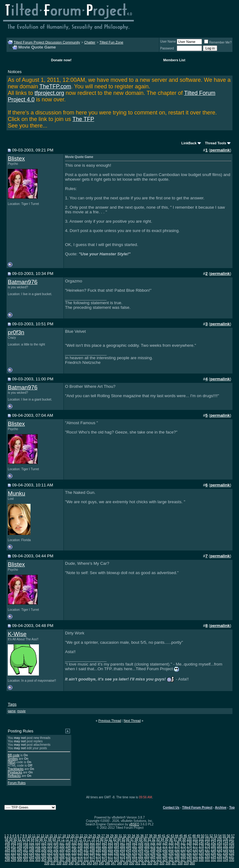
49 (198, 836)
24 (90, 836)
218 (213, 849)
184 (7, 849)
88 (136, 839)
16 (56, 836)
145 (232, 843)
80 (102, 839)
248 (165, 853)
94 (162, 839)
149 (26, 846)
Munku (16, 493)
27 (103, 836)
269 (62, 856)
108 (7, 843)
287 (171, 856)
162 (104, 846)
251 (183, 853)
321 (147, 860)
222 (7, 853)
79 (98, 839)
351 (138, 863)
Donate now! (61, 60)
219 (220, 849)
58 (6, 839)
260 (7, 856)
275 (98, 856)
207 (147, 849)
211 (171, 849)
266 (44, 856)
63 (28, 839)
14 (47, 836)
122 (92, 843)
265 (38, 856)
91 (149, 839)
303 (38, 860)
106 (225, 839)
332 (213, 860)
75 (80, 839)
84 (119, 839)
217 (207, 849)
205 (135, 849)
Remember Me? (218, 42)
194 (68, 849)
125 (110, 843)
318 (129, 860)
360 (192, 863)
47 (190, 836)
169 (147, 846)
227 (38, 853)
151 (38, 846)
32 (125, 836)
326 (177, 860)
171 (159, 846)
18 (64, 836)
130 (141, 843)
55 (224, 836)
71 (63, 839)
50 (202, 836)
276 (104, 856)
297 (232, 856)
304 (44, 860)
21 (77, 836)
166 (129, 846)
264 (32, 856)
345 (101, 863)
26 (99, 836)
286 (165, 856)
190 (44, 849)
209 (159, 849)
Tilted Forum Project (197, 808)
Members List (174, 60)
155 (62, 846)
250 (177, 853)
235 (86, 853)
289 (183, 856)
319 (135, 860)
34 (133, 836)
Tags (12, 704)
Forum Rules (17, 783)
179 (207, 846)
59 (11, 839)
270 (68, 856)
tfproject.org (49, 93)
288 (177, 856)
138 (189, 843)
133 (159, 843)
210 (165, 849)
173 (171, 846)
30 (116, 836)
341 (77, 863)
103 (207, 839)
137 (183, 843)
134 (165, 843)
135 (171, 843)
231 (62, 853)
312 (92, 860)
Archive (221, 808)
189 (38, 849)
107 (232, 839)
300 (19, 860)
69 (54, 839)
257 (220, 853)
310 (80, 860)
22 (81, 836)
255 (207, 853)
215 (195, 849)
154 (56, 846)
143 (220, 843)
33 (129, 836)
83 (115, 839)
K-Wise (17, 634)
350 (132, 863)
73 (71, 839)
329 (195, 860)
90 (145, 839)
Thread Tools (216, 143)
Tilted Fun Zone (112, 42)
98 (180, 839)
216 (201, 849)
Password (167, 48)
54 (220, 836)
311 (86, 860)
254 (201, 853)
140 (201, 843)
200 (104, 849)
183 (232, 846)
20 (73, 836)
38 (151, 836)
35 (138, 836)
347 (113, 863)
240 (117, 853)
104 (213, 839)
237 (98, 853)
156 (68, 846)
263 (26, 856)
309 (74, 860)
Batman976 (23, 282)
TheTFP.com (55, 86)
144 (225, 843)
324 (165, 860)
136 (177, 843)
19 (68, 836)
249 (171, 853)
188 (32, 849)
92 (154, 839)
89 (141, 839)
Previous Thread (110, 721)
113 (38, 843)
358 (180, 863)
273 (86, 856)
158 (80, 846)
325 (171, 860)
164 (117, 846)
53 (216, 836)
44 (177, 836)
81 (106, 839)
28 (108, 836)
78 (93, 839)
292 (201, 856)
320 (141, 860)
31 (120, 836)
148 (19, 846)
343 (89, 863)
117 (62, 843)
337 (53, 863)
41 (164, 836)
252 (189, 853)
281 (135, 856)
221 (232, 849)
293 (207, 856)
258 (225, 853)
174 (177, 846)
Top (232, 808)
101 (195, 839)
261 (14, 856)
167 (135, 846)
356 (168, 863)
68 (50, 839)
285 (159, 856)
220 (225, 849)
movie (22, 711)
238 (104, 853)
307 (62, 860)
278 (117, 856)
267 (50, 856)
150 (32, 846)
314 (104, 860)
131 (147, 843)
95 (167, 839)
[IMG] (12, 762)
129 (135, 843)
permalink (220, 150)
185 (14, 849)
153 (50, 846)
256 (213, 853)
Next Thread (132, 721)
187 (26, 849)
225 (26, 853)
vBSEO (134, 824)
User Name (168, 42)
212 (177, 849)
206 (141, 849)
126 (117, 843)
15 (51, 836)
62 (24, 839)
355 (162, 863)
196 (80, 849)
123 (98, 843)
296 (225, 856)
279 (122, 856)
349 (126, 863)
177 (195, 846)
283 (147, 856)
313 (98, 860)
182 (225, 846)
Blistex (16, 158)
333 (220, 860)
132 (153, 843)
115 (50, 843)
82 (110, 839)
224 (19, 853)
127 (122, 843)
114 (44, 843)
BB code (14, 755)
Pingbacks (15, 772)
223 (14, 853)
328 (189, 860)
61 (19, 839)
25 (94, 836)
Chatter (90, 42)
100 (189, 839)
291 (195, 856)
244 (141, 853)
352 (144, 863)
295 (220, 856)
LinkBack (189, 143)
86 (128, 839)
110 (19, 843)
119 (74, 843)
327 (183, 860)
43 (172, 836)
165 (122, 846)
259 (232, 853)
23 (86, 836)
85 (123, 839)
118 (68, 843)
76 (84, 839)
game (12, 711)
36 (142, 836)
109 (14, 843)
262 (19, 856)
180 (213, 846)
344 (95, 863)
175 (183, 846)
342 (83, 863)
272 (80, 856)
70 (58, 839)
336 (47, 863)
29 (112, 836)
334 (225, 860)
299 (14, 860)
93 (158, 839)
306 (56, 860)
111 (26, 843)
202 (117, 849)
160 (92, 846)
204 (129, 849)
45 (181, 836)
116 (56, 843)
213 (183, 849)
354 (156, 863)
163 (110, 846)
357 (174, 863)
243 (135, 853)
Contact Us (171, 808)
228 (44, 853)
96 (171, 839)
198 (92, 849)
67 (46, 839)
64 (33, 839)
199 (98, 849)
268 (56, 856)
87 (132, 839)
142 (213, 843)
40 (159, 836)
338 (59, 863)
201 (110, 849)
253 (195, 853)
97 (175, 839)
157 (74, 846)
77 (89, 839)
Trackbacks (16, 769)
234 (80, 853)
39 (155, 836)
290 (189, 856)
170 (153, 846)
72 (67, 839)
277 (110, 856)
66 (41, 839)
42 (168, 836)
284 (153, 856)
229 (50, 853)
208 (153, 849)
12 (38, 836)
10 (29, 836)
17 (60, 836)
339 (65, 863)
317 (122, 860)
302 (32, 860)
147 (14, 846)
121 (86, 843)
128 (129, 843)
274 (92, 856)
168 (141, 846)
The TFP (83, 119)
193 (62, 849)
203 (122, 849)
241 (122, 853)
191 (50, 849)
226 (32, 853)
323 (159, 860)
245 (147, 853)
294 (213, 856)
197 (86, 849)
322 (153, 860)
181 (220, 846)
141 (207, 843)
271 (74, 856)
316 (117, 860)
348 (120, 863)
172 (165, 846)
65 (37, 839)
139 (195, 843)
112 (32, 843)
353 (150, 863)
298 (7, 860)
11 (34, 836)
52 (211, 836)
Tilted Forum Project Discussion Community (47, 42)
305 (50, 860)
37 (146, 836)
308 (68, 860)
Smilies (13, 759)
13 (42, 836)
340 (71, 863)
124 (104, 843)
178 (201, 846)
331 (207, 860)
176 (189, 846)
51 (207, 836)
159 (86, 846)
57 (233, 836)
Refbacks (14, 776)
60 (15, 839)
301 (26, 860)
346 (108, 863)
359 (186, 863)
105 (220, 839)
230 (56, 853)
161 (98, 846)
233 (74, 853)
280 (129, 856)
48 (194, 836)
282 (141, 856)
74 (76, 839)
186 (19, 849)
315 (110, 860)
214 (189, 849)
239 (110, 853)
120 (80, 843)
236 (92, 853)
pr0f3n (16, 332)
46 (185, 836)
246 (153, 853)
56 (229, 836)
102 (201, 839)
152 (44, 846)
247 (159, 853)
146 (7, 846)
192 (56, 849)
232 (68, 853)
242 (129, 853)
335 (232, 860)
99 (184, 839)
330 (201, 860)
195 (74, 849)
